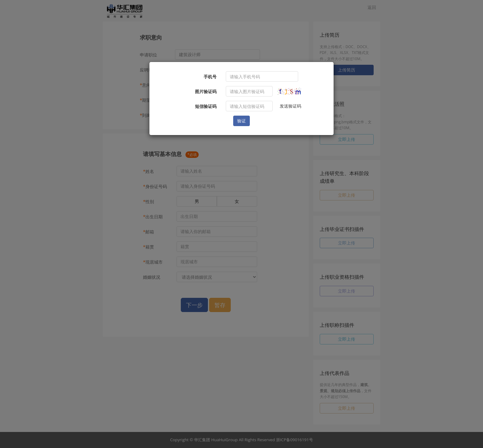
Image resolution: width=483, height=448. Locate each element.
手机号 (210, 77)
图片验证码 (206, 91)
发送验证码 (290, 106)
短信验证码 (206, 106)
